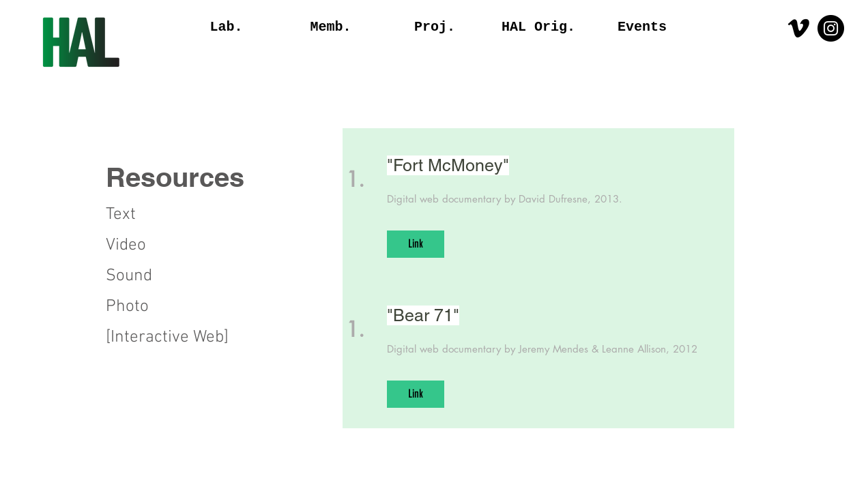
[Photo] (154, 307)
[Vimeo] (799, 28)
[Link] (416, 244)
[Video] (135, 245)
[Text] (135, 215)
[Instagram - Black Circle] (831, 28)
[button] (197, 177)
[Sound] (154, 276)
